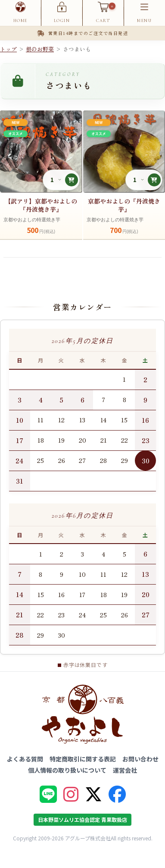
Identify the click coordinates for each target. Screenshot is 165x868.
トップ (8, 49)
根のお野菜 (40, 49)
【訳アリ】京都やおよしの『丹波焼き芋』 (41, 205)
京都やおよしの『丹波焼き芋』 (124, 205)
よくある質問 (25, 759)
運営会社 (125, 770)
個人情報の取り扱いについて (67, 770)
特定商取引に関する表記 (83, 759)
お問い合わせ (140, 759)
